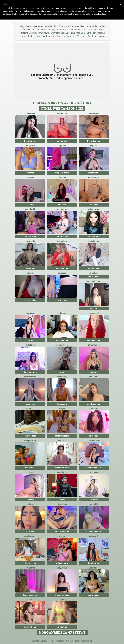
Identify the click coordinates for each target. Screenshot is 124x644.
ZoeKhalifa (30, 241)
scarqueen (62, 114)
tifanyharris (30, 146)
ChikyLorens (94, 146)
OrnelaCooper (30, 536)
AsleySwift (94, 536)
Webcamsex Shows (77, 30)
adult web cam (94, 404)
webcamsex (30, 468)
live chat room (30, 372)
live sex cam (30, 563)
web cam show (62, 173)
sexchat (30, 173)
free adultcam (94, 268)
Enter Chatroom (44, 103)
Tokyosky (94, 472)
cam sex (30, 531)
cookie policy (104, 11)
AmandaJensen (94, 281)
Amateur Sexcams (97, 36)
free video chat (62, 468)
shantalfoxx (62, 209)
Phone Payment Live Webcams (71, 36)
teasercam (30, 268)
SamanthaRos (94, 345)
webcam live (94, 173)
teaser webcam (62, 436)
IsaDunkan (62, 241)
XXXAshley (62, 600)
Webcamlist (49, 36)
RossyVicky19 (30, 440)
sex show (94, 500)
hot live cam (62, 141)
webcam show (62, 563)
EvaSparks (30, 568)
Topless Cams (35, 36)
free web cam (30, 141)
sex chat (62, 205)
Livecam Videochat (36, 30)
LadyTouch (62, 146)
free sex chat (30, 300)
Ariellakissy (62, 377)
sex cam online (62, 531)
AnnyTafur (94, 409)
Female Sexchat (96, 30)
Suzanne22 (94, 313)
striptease (30, 404)
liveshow (94, 205)
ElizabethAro (94, 177)
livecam (62, 500)
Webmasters (87, 641)
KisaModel (30, 114)
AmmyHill (94, 504)
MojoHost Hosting (56, 641)
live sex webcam (94, 531)
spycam (62, 372)
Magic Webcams (28, 26)
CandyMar (62, 177)
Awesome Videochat (47, 26)
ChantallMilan (94, 440)
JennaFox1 (62, 440)
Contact (44, 641)
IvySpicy (30, 313)
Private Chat (65, 103)
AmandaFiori (62, 472)
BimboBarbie (30, 209)
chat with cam (94, 277)
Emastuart (94, 273)
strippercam (62, 627)
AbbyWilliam (62, 568)
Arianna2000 (94, 209)
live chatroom (30, 236)
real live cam (30, 436)
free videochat (62, 268)
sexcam (94, 308)
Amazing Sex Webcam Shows (34, 33)
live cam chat (62, 236)
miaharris (30, 504)
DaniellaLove (94, 241)
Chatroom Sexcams (60, 33)
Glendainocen (30, 377)
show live (30, 500)
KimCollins (94, 377)
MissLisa (30, 177)
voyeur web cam (94, 468)
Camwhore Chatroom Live (71, 26)
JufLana (30, 273)
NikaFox (30, 600)
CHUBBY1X (30, 409)
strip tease (62, 300)
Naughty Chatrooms (57, 30)
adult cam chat (94, 340)
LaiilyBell (30, 472)
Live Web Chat (78, 33)
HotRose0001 (62, 345)
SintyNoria (62, 313)
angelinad (30, 345)
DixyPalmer (62, 504)
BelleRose (62, 273)
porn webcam (30, 627)
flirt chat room (94, 236)
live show (30, 205)
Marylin (62, 409)
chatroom (30, 340)
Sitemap (36, 641)
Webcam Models (73, 641)
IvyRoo (62, 536)
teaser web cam (30, 595)
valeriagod (94, 568)
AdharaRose (94, 114)
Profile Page (83, 103)
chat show (94, 436)
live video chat (94, 141)
